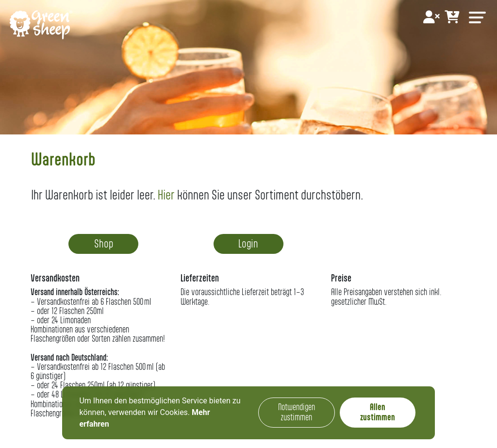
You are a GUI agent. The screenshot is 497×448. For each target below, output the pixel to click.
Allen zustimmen (378, 412)
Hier (166, 195)
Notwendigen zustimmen (297, 412)
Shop (104, 244)
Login (248, 244)
